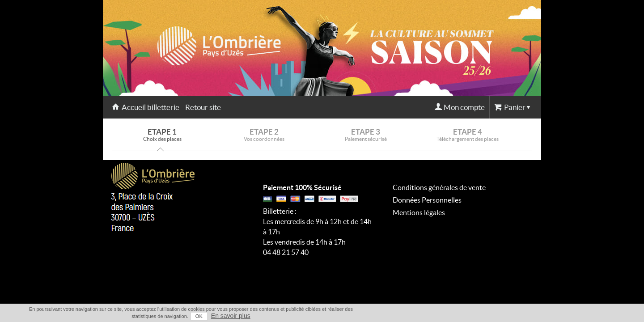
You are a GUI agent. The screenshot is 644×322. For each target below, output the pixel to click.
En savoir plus (524, 316)
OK (492, 316)
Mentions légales (419, 212)
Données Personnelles (427, 200)
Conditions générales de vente (439, 187)
